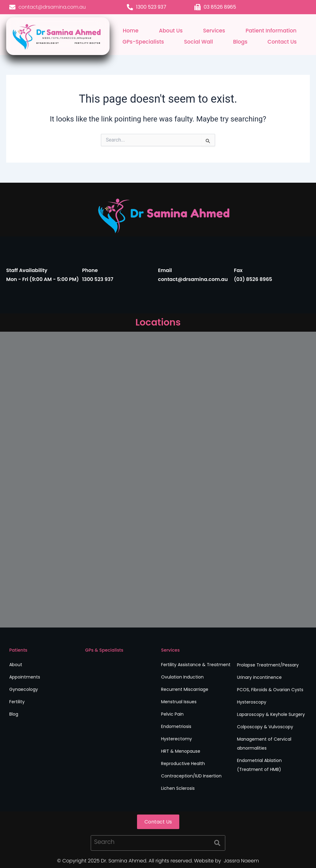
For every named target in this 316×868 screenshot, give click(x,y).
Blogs (240, 42)
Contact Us (282, 42)
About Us (171, 31)
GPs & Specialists (104, 650)
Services (214, 31)
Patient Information (271, 31)
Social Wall (198, 42)
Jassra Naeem (241, 861)
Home (131, 31)
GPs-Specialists (143, 42)
